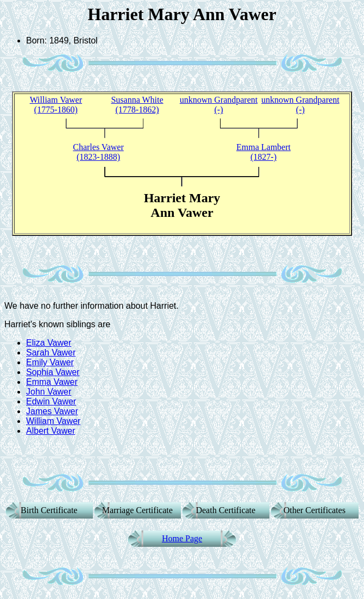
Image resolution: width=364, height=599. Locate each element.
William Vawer (53, 421)
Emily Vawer (50, 362)
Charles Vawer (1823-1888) (98, 152)
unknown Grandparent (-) (219, 105)
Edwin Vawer (51, 401)
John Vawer (49, 392)
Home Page (182, 538)
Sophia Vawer (53, 372)
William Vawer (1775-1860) (56, 105)
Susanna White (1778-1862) (137, 105)
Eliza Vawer (49, 343)
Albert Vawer (51, 431)
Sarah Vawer (51, 352)
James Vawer (52, 411)
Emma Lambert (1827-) (263, 152)
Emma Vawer (52, 382)
